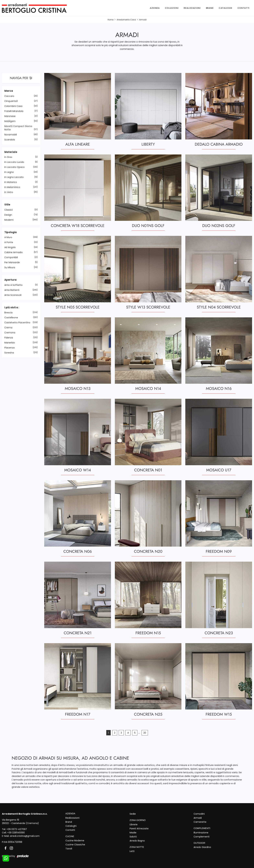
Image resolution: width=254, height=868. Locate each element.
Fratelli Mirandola (15, 111)
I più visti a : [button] (12, 307)
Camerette (200, 822)
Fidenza (10, 338)
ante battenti (13, 290)
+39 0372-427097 (17, 829)
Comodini (199, 814)
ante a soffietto (15, 285)
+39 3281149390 (16, 833)
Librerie (134, 824)
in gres (9, 157)
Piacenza (11, 348)
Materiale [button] (11, 152)
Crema (10, 328)
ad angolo (11, 247)
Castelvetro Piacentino (19, 323)
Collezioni (172, 8)
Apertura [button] (10, 280)
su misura (11, 267)
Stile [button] (7, 205)
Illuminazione (201, 833)
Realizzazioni (192, 8)
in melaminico (13, 187)
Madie (133, 833)
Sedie (133, 814)
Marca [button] (9, 91)
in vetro (10, 192)
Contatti (243, 8)
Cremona (11, 333)
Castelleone (12, 318)
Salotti (133, 837)
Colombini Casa (15, 106)
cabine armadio (15, 252)
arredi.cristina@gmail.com (25, 836)
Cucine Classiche (75, 845)
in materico (12, 182)
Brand (210, 8)
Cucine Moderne (75, 841)
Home (110, 20)
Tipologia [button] (11, 232)
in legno (10, 172)
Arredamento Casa (126, 20)
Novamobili (12, 135)
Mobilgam (11, 121)
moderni (10, 220)
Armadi (143, 20)
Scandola (11, 140)
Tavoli (69, 849)
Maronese (11, 116)
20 (145, 733)
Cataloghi (225, 8)
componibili (12, 257)
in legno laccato (15, 177)
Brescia (10, 313)
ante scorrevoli (14, 295)
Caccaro (11, 96)
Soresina (10, 353)
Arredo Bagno (137, 841)
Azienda (155, 8)
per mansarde (13, 262)
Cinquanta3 (12, 101)
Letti (132, 851)
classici (10, 210)
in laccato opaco (16, 167)
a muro (9, 237)
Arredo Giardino (202, 847)
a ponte (10, 242)
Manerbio (11, 343)
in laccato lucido (15, 162)
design (9, 215)
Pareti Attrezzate (139, 829)
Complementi (202, 837)
